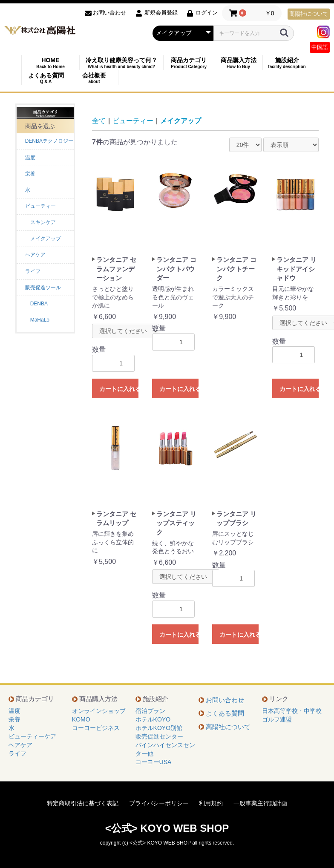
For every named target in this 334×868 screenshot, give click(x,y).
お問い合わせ (225, 700)
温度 (30, 158)
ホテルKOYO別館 (159, 728)
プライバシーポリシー (159, 803)
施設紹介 (287, 63)
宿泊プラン (150, 711)
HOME (50, 63)
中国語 (320, 47)
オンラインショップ (99, 711)
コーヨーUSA (154, 762)
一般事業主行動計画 (260, 803)
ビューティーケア (32, 736)
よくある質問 (46, 78)
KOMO (81, 719)
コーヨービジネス (96, 728)
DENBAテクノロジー (49, 141)
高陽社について (309, 14)
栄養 (30, 174)
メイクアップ (181, 121)
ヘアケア (35, 255)
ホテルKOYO (153, 719)
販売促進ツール (43, 287)
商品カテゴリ (189, 63)
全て (99, 121)
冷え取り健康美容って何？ (121, 63)
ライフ (33, 271)
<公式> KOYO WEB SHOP (167, 828)
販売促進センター (159, 736)
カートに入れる (119, 389)
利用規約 (211, 803)
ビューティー (40, 206)
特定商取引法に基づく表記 (83, 803)
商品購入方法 (238, 63)
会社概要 (94, 78)
